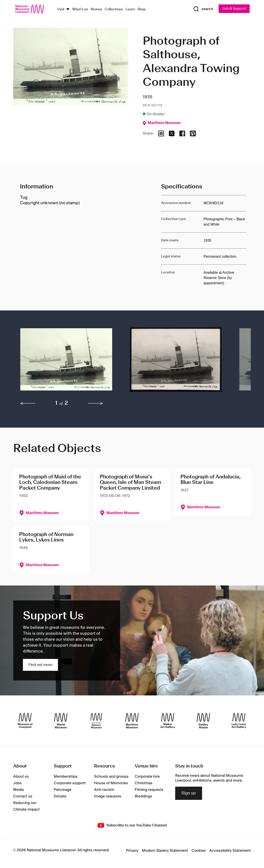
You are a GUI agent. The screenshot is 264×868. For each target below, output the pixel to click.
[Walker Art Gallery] (168, 721)
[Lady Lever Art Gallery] (239, 721)
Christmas (144, 783)
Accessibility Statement (230, 851)
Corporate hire (147, 777)
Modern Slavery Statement (165, 851)
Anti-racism (104, 790)
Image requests (108, 797)
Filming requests (149, 790)
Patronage (63, 790)
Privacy (132, 851)
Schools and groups (111, 777)
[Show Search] (201, 9)
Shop (142, 10)
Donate (60, 797)
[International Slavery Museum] (96, 721)
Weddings (143, 797)
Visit (61, 10)
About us (21, 777)
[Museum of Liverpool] (25, 721)
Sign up (189, 793)
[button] (66, 362)
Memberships (66, 777)
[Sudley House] (203, 721)
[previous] (28, 404)
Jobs (17, 783)
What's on (80, 10)
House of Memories (111, 783)
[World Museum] (61, 721)
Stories (96, 10)
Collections (114, 10)
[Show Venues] (68, 10)
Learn (130, 10)
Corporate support (70, 783)
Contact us (23, 797)
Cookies (199, 851)
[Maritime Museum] (132, 721)
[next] (95, 404)
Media (19, 790)
